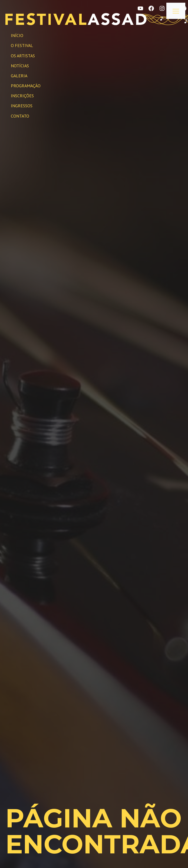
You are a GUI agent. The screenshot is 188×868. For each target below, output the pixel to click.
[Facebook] (151, 8)
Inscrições (22, 96)
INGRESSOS (22, 106)
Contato (20, 116)
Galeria (19, 76)
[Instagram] (162, 8)
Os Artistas (23, 56)
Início (17, 35)
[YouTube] (140, 8)
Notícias (20, 66)
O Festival (22, 45)
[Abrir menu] (176, 11)
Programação (26, 86)
